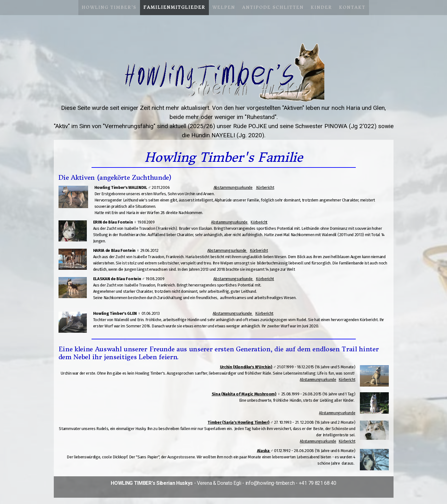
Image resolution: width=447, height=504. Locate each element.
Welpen (224, 7)
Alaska (264, 451)
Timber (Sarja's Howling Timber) (238, 422)
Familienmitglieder (174, 7)
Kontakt (352, 7)
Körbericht (265, 187)
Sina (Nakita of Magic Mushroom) (244, 394)
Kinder (321, 7)
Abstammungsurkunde (233, 187)
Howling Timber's (109, 7)
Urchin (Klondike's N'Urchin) (246, 367)
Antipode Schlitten (273, 7)
